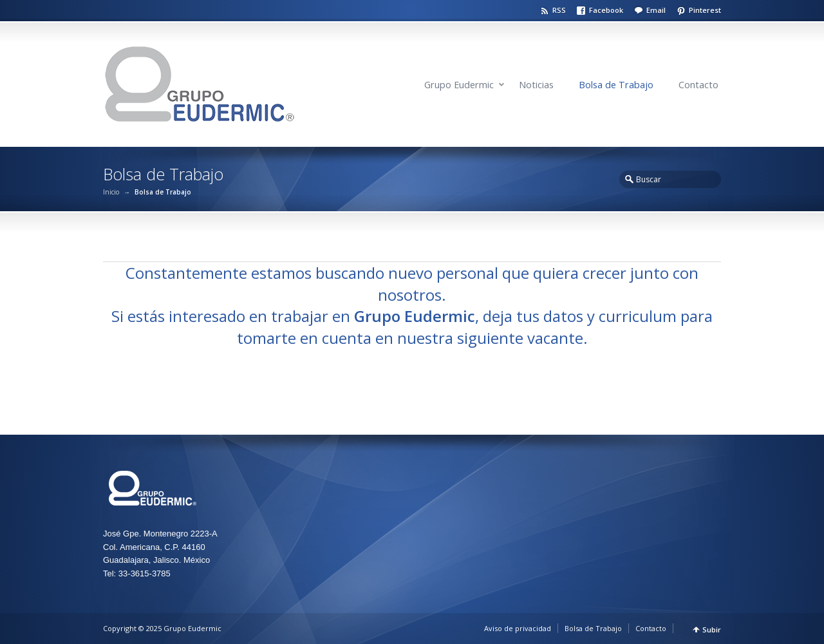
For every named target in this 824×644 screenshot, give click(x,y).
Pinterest (705, 10)
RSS (559, 10)
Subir (712, 630)
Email (656, 10)
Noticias (536, 85)
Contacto (698, 85)
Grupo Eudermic (459, 85)
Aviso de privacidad (518, 628)
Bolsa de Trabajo (616, 85)
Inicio (111, 192)
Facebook (606, 10)
